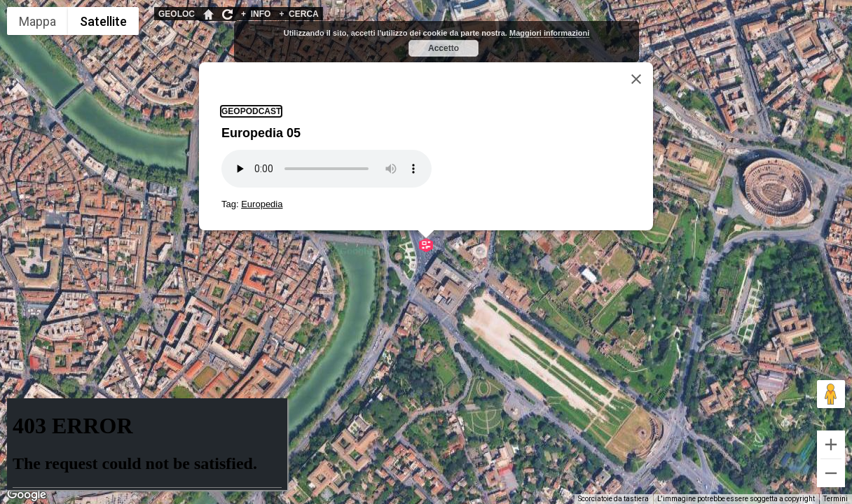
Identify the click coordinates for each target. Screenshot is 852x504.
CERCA (298, 14)
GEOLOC (177, 14)
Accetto (444, 48)
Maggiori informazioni (549, 33)
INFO (256, 14)
